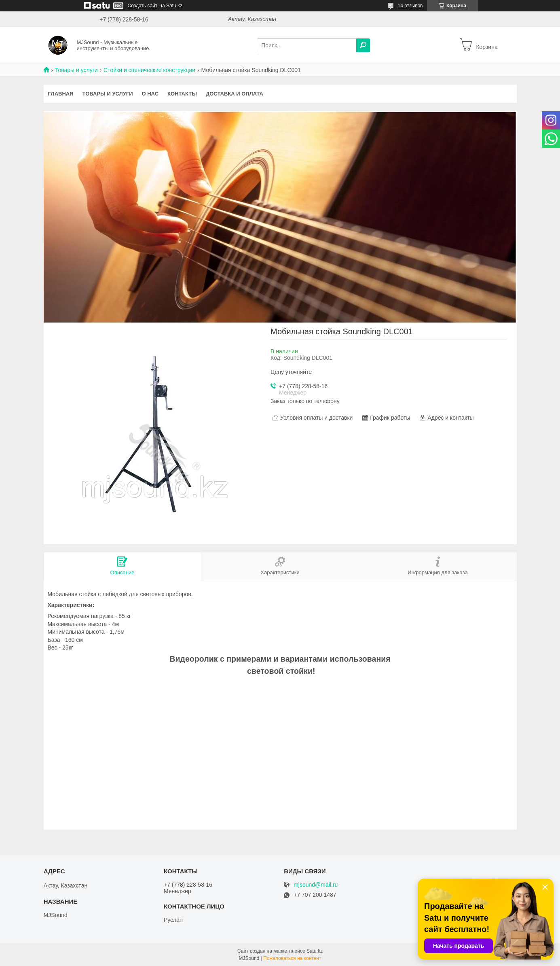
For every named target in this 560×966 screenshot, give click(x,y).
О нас (150, 94)
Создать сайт (143, 6)
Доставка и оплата (235, 94)
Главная (61, 94)
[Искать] (363, 45)
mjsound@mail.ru (316, 885)
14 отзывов (410, 6)
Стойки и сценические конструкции (149, 70)
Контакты (182, 94)
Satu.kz (315, 951)
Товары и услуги (76, 70)
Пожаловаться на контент (292, 958)
